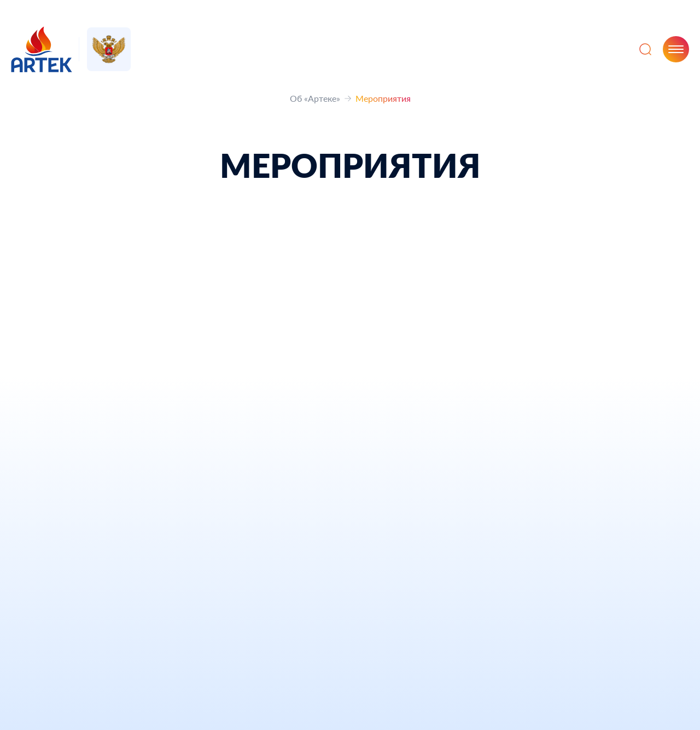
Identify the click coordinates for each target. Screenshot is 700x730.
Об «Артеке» (315, 98)
